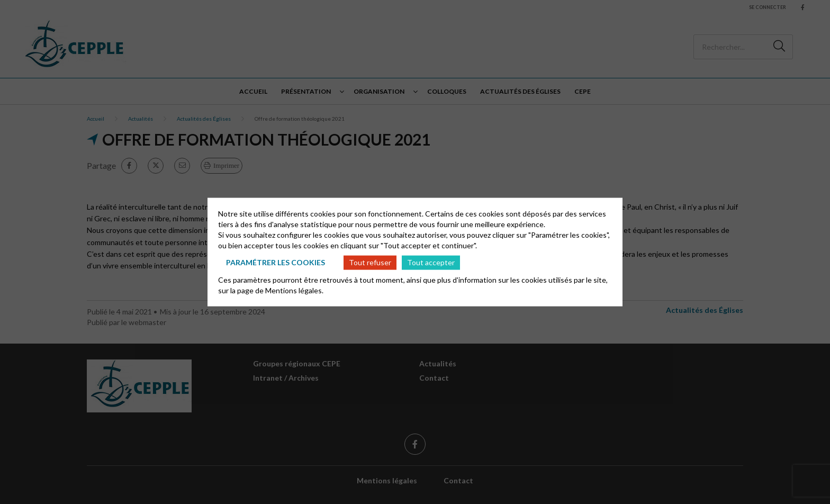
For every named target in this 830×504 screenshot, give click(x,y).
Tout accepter (431, 262)
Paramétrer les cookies (276, 262)
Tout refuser (370, 262)
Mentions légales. (294, 290)
